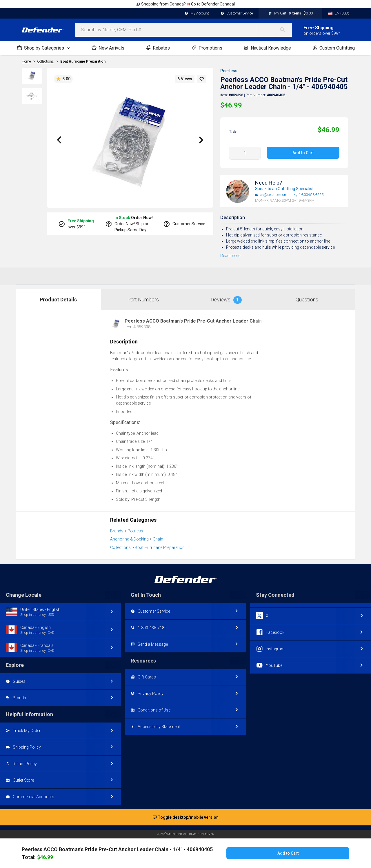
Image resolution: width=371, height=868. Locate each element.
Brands (117, 531)
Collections (120, 547)
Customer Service (237, 14)
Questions (307, 300)
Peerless (229, 71)
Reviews (226, 300)
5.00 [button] (63, 79)
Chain (158, 539)
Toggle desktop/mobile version (186, 818)
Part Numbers (143, 300)
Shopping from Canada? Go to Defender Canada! (185, 4)
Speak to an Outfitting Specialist (284, 189)
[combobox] (183, 30)
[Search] (285, 30)
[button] (202, 79)
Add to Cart (303, 153)
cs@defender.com (271, 195)
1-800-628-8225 (309, 195)
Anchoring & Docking (129, 539)
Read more (230, 256)
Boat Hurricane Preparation (83, 61)
